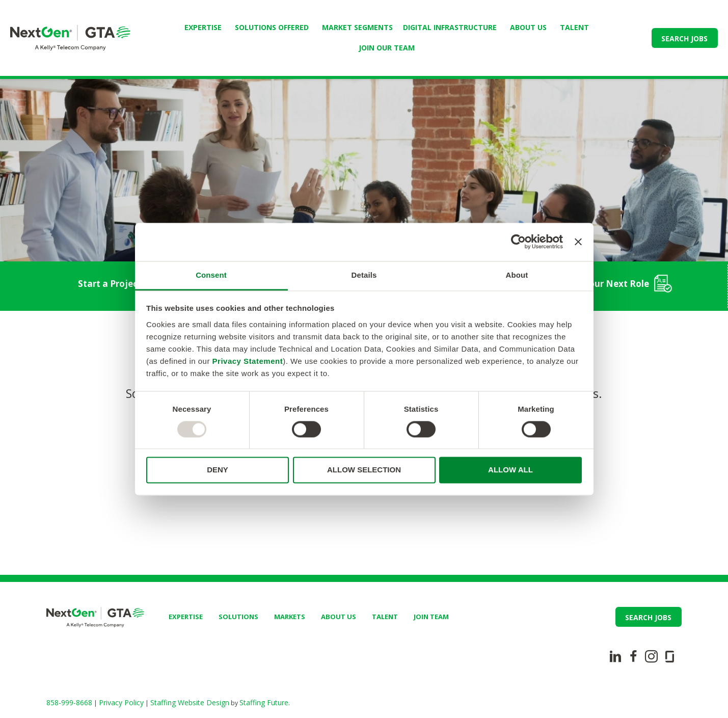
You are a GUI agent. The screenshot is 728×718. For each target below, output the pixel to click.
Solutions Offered (272, 27)
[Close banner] (578, 242)
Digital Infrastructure (450, 27)
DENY (218, 470)
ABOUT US (528, 27)
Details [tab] (364, 275)
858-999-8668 (69, 702)
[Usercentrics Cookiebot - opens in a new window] (518, 242)
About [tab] (517, 275)
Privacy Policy (121, 702)
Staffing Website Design (190, 702)
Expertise (203, 27)
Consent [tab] (211, 275)
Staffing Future (264, 702)
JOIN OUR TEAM (387, 48)
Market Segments (357, 27)
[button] (685, 38)
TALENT (574, 27)
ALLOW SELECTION (364, 470)
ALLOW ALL (510, 470)
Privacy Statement (248, 361)
